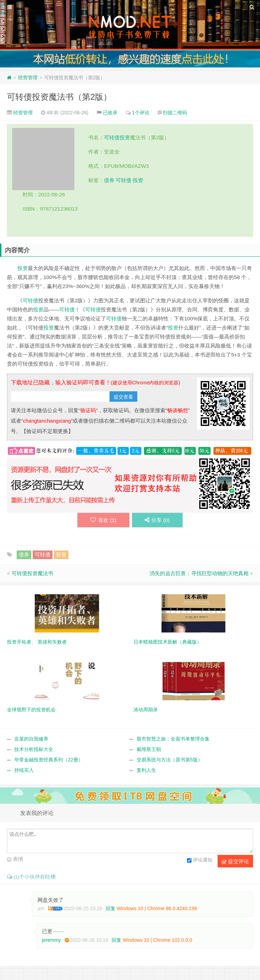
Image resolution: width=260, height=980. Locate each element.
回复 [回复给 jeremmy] (116, 940)
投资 (125, 137)
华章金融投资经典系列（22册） (49, 760)
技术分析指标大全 (34, 750)
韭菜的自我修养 (31, 739)
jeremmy (51, 940)
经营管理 (28, 77)
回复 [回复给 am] (111, 909)
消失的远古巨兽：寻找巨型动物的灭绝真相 (199, 574)
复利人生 (146, 770)
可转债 (112, 137)
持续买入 (24, 770)
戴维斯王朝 (149, 750)
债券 (109, 180)
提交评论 (235, 862)
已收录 (110, 113)
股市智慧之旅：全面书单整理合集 (173, 739)
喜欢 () (102, 520)
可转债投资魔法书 (32, 574)
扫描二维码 (175, 113)
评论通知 (200, 861)
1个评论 (141, 113)
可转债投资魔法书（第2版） (59, 97)
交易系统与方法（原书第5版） (170, 760)
